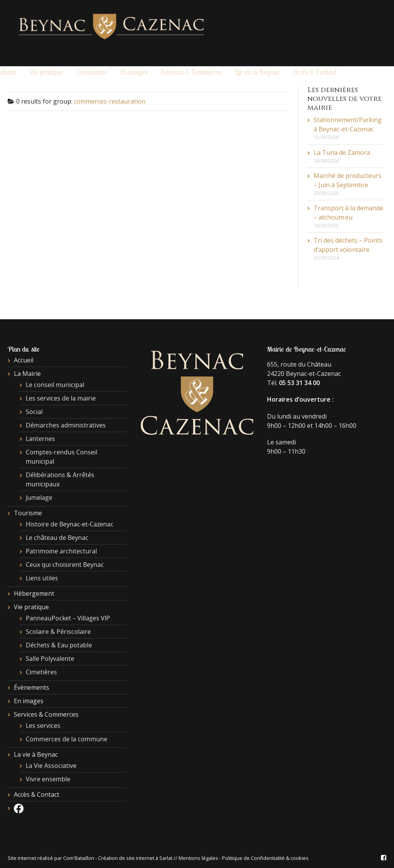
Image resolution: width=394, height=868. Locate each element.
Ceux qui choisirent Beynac (65, 565)
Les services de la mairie (61, 398)
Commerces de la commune (67, 739)
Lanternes (40, 439)
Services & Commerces (191, 72)
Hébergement (34, 593)
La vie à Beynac (257, 72)
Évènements (92, 72)
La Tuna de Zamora (342, 152)
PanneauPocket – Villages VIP (68, 618)
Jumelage (39, 498)
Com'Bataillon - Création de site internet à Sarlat (118, 858)
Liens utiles (42, 578)
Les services (43, 726)
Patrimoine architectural (61, 551)
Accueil (24, 360)
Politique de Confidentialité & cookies (265, 858)
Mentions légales (198, 858)
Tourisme (28, 513)
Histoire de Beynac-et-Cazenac (70, 524)
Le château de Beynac (57, 538)
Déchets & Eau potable (59, 645)
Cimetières (41, 672)
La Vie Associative (51, 766)
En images (134, 72)
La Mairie (27, 374)
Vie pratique (46, 72)
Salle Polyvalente (50, 659)
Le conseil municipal (55, 385)
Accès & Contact (315, 72)
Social (34, 412)
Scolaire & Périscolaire (58, 632)
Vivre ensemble (48, 779)
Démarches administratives (66, 425)
